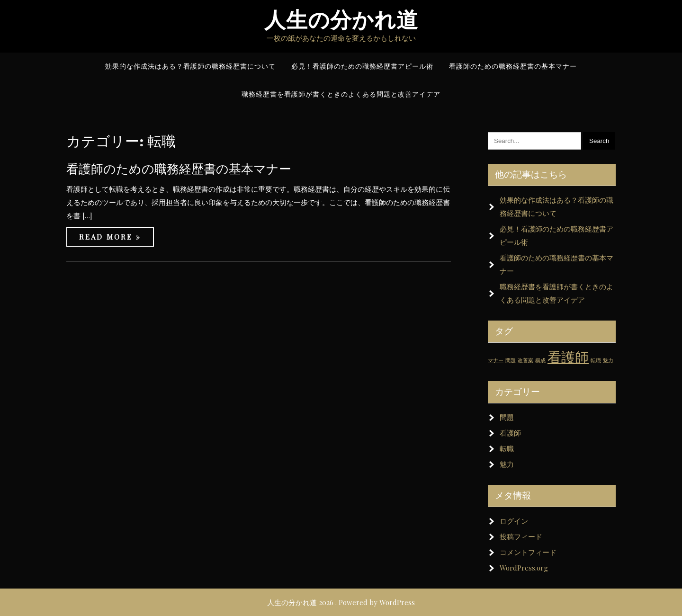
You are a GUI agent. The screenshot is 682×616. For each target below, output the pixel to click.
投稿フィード (521, 536)
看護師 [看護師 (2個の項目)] (568, 356)
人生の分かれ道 (341, 20)
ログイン (514, 521)
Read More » (110, 237)
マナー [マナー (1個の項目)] (496, 360)
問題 (507, 417)
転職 (507, 448)
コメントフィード (528, 552)
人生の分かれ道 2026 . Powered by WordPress (341, 602)
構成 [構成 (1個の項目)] (540, 360)
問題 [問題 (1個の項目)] (511, 360)
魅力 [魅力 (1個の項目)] (608, 360)
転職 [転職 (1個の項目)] (596, 360)
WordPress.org (524, 568)
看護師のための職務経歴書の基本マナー (179, 169)
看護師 (510, 433)
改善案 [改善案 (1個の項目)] (525, 360)
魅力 (507, 464)
